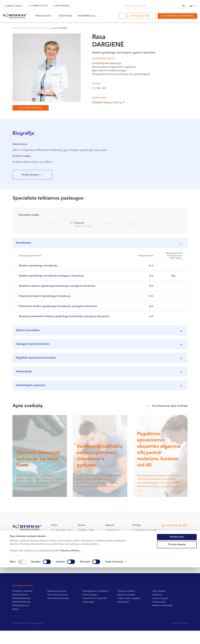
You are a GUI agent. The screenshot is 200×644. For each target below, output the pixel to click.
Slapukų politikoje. (70, 627)
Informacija (87, 16)
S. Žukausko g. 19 (62, 544)
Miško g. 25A (87, 544)
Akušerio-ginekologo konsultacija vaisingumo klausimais (51, 278)
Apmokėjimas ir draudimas (95, 604)
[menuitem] (194, 6)
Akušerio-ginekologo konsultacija (38, 268)
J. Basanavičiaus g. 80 (146, 544)
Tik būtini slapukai (177, 621)
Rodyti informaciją (114, 639)
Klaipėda (81, 225)
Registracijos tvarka (57, 604)
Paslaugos (43, 16)
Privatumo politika (126, 604)
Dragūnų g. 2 (114, 544)
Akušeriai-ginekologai (41, 28)
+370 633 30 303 (139, 16)
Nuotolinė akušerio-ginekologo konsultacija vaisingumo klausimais (57, 288)
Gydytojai (65, 16)
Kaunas (55, 225)
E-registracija (32, 108)
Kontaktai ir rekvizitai (22, 604)
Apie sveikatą (62, 6)
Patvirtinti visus (177, 614)
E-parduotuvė (39, 6)
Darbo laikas (14, 6)
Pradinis (16, 28)
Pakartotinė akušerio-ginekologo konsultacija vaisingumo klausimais (58, 308)
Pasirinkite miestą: (29, 215)
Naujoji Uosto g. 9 (117, 561)
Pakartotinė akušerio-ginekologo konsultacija (45, 298)
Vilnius (29, 225)
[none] (194, 6)
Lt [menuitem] (194, 6)
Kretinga (135, 225)
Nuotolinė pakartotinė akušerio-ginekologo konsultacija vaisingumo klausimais (64, 319)
